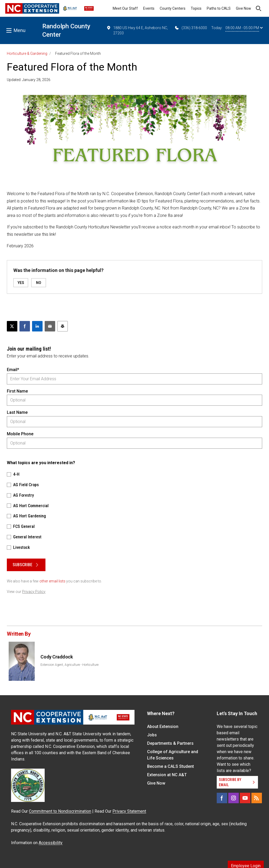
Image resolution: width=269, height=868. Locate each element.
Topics (196, 8)
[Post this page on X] (12, 326)
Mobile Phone (20, 434)
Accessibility (51, 843)
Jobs (152, 735)
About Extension (163, 727)
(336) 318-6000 (191, 28)
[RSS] (257, 798)
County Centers (173, 8)
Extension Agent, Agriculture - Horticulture (69, 665)
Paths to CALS (219, 8)
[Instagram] (234, 798)
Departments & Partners (170, 743)
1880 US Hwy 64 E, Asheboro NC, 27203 (137, 30)
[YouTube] (245, 798)
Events (149, 8)
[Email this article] (50, 326)
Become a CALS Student (170, 766)
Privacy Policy (34, 592)
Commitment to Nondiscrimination (60, 811)
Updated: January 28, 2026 (29, 80)
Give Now (244, 8)
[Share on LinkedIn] (37, 326)
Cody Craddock (57, 657)
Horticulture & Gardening (27, 53)
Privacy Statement (129, 811)
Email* (13, 370)
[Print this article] (63, 326)
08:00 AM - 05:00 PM (244, 28)
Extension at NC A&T (167, 775)
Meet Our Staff (125, 8)
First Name (17, 391)
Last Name (17, 412)
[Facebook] (222, 798)
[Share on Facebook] (25, 326)
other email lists (52, 581)
